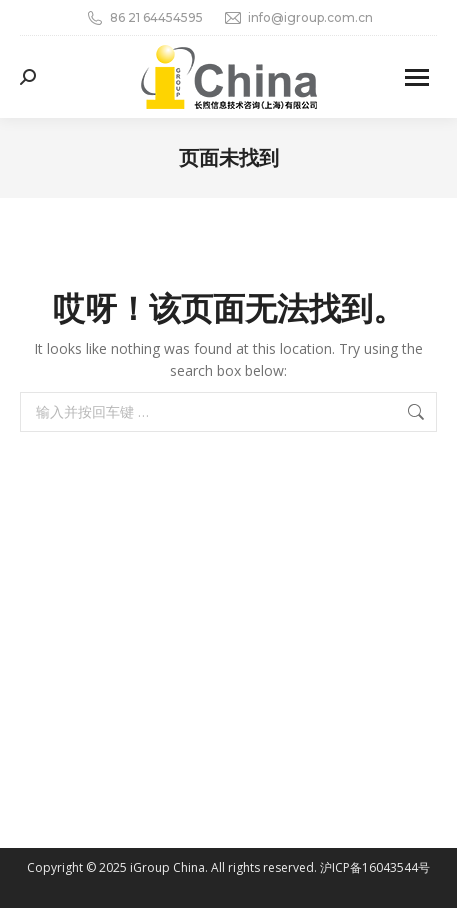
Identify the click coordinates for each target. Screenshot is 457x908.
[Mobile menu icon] (417, 77)
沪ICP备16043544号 (375, 867)
